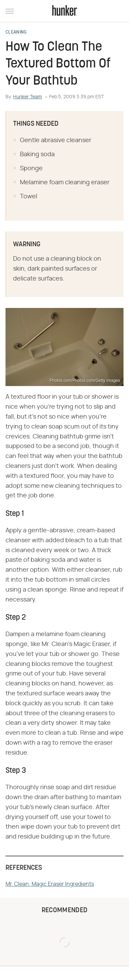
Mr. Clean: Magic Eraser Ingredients (50, 884)
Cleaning (16, 33)
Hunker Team (28, 97)
